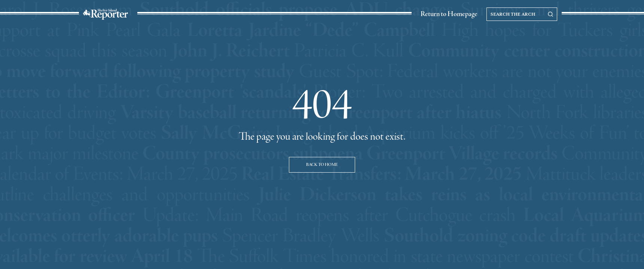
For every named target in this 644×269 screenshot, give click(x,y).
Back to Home (322, 165)
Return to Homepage (449, 14)
